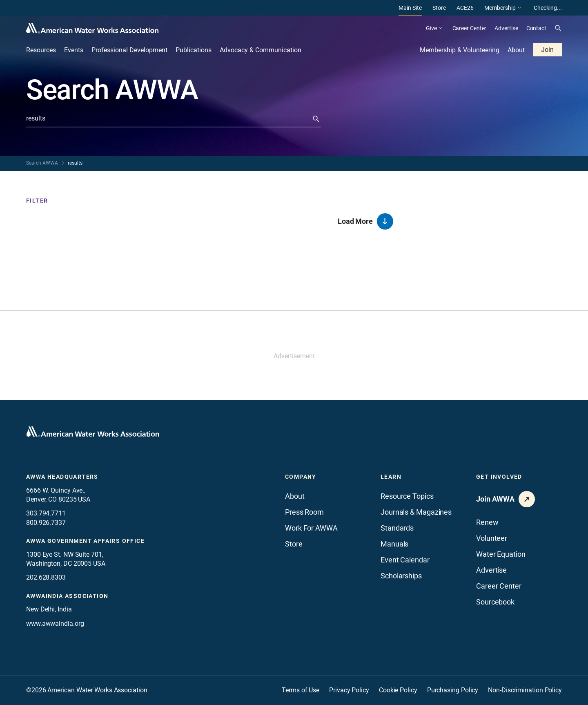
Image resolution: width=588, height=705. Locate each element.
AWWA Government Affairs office (85, 541)
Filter (37, 201)
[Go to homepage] (93, 432)
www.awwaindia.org (55, 624)
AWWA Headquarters (62, 477)
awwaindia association (67, 596)
